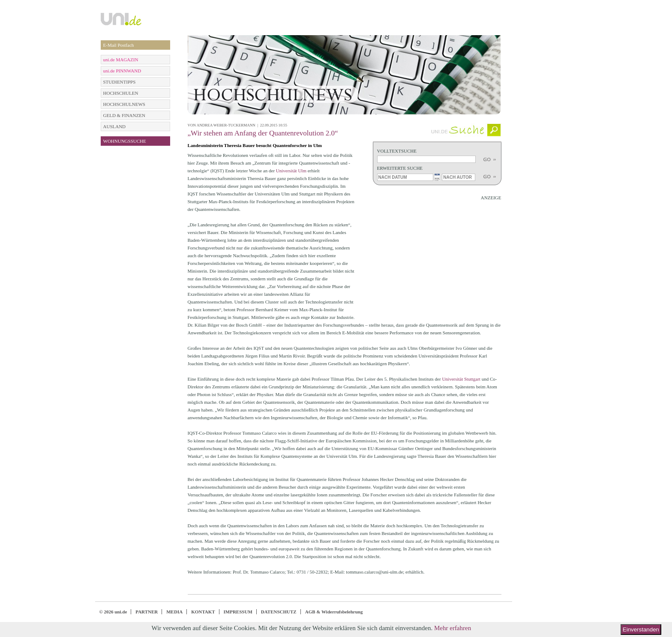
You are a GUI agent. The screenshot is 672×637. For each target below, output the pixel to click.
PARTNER (147, 612)
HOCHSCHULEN (121, 93)
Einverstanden (641, 629)
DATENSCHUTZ (279, 612)
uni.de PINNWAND (122, 71)
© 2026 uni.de (113, 612)
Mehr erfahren (453, 628)
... (437, 177)
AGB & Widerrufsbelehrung (334, 612)
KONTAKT (203, 612)
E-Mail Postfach (119, 45)
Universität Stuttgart (462, 379)
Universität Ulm (292, 171)
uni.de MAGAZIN (121, 60)
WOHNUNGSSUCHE (125, 141)
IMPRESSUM (238, 612)
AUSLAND (115, 126)
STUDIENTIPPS (120, 82)
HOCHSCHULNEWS (124, 104)
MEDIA (174, 612)
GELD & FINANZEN (124, 115)
